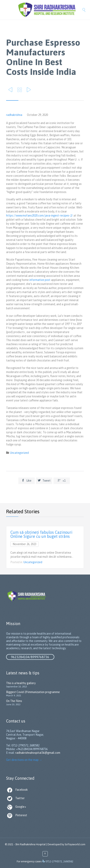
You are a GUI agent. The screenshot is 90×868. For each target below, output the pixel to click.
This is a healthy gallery (21, 683)
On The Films (14, 701)
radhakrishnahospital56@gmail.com (38, 753)
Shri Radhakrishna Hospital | (31, 844)
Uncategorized (19, 453)
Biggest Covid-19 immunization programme (33, 692)
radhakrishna (14, 115)
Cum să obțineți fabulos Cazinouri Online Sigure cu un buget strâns (41, 534)
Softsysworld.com (75, 844)
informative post (40, 280)
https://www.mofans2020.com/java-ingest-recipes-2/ (39, 216)
